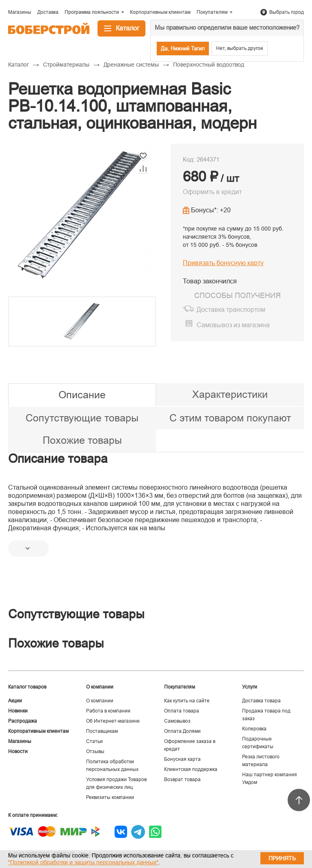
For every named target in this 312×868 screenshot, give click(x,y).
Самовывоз (177, 721)
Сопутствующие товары (82, 418)
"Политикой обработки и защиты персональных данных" (83, 862)
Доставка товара (261, 701)
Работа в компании (108, 711)
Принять (282, 858)
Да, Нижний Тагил (183, 49)
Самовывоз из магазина (233, 325)
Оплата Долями (182, 731)
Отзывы (95, 751)
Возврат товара (182, 779)
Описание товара (58, 459)
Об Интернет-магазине (113, 721)
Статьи (94, 741)
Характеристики (230, 394)
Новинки (18, 711)
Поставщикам (102, 731)
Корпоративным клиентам (38, 731)
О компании (100, 701)
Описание (82, 395)
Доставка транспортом (231, 310)
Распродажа (23, 721)
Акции (15, 701)
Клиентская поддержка (191, 769)
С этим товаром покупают (230, 418)
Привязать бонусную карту (223, 263)
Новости (18, 751)
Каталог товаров (27, 687)
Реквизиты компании (110, 797)
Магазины (20, 741)
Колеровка (254, 729)
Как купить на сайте (187, 701)
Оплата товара (182, 711)
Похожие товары (82, 440)
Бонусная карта (182, 759)
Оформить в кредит (212, 192)
